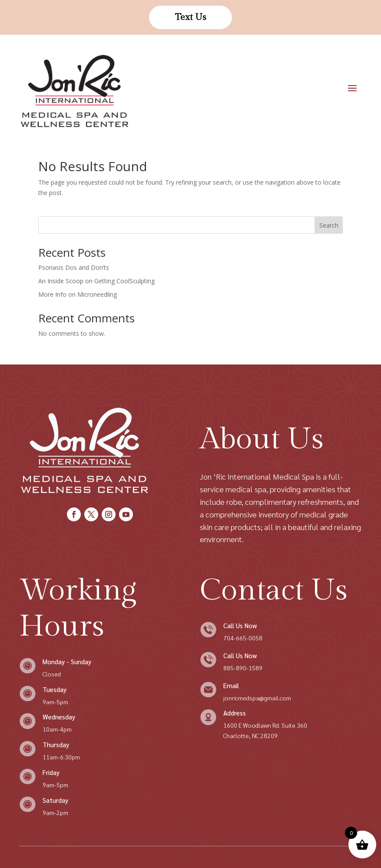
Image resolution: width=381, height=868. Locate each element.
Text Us (190, 17)
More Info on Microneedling (78, 294)
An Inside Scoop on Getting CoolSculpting (96, 281)
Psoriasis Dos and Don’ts (74, 267)
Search (329, 225)
